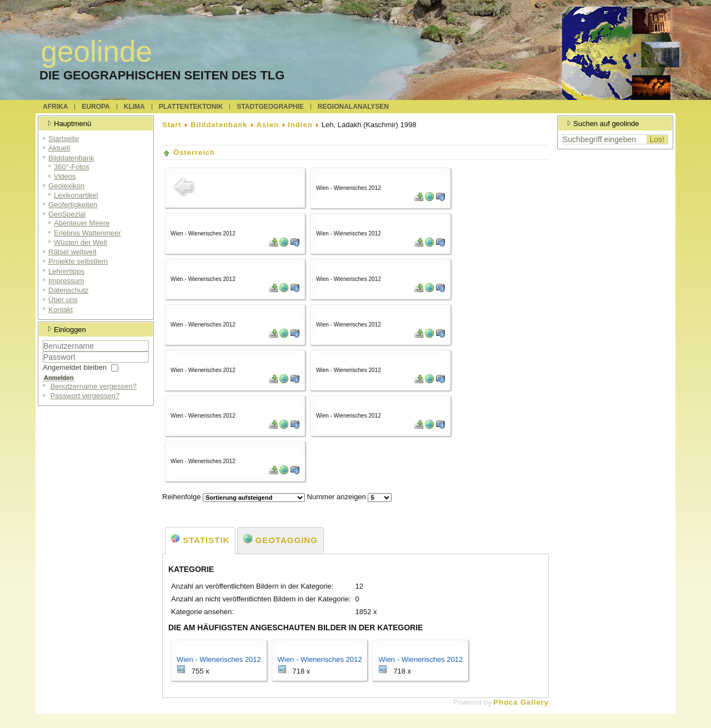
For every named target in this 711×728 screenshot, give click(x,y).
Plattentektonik (191, 107)
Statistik (200, 540)
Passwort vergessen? (85, 396)
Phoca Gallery (521, 702)
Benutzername (43, 352)
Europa (96, 107)
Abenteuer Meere (82, 223)
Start (172, 125)
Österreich (194, 152)
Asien (268, 125)
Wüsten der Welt (81, 242)
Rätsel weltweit (72, 252)
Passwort (43, 363)
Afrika (55, 107)
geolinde (97, 51)
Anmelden (59, 378)
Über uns (63, 300)
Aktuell (59, 148)
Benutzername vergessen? (94, 386)
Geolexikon (66, 186)
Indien (300, 125)
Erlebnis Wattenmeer (87, 233)
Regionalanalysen (353, 107)
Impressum (66, 281)
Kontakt (61, 310)
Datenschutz (68, 290)
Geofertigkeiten (73, 205)
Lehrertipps (66, 271)
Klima (134, 107)
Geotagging (280, 540)
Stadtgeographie (270, 107)
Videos (65, 176)
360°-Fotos (72, 167)
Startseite (64, 139)
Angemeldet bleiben (75, 367)
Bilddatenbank (71, 158)
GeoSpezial (67, 214)
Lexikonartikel (76, 195)
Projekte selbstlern (78, 261)
